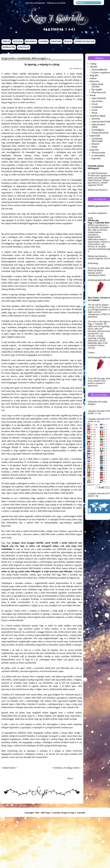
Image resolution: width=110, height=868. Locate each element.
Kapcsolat (24, 47)
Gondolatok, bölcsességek (32, 58)
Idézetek (95, 144)
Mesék (94, 113)
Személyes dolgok (85, 42)
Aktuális (18, 42)
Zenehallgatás (98, 130)
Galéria (43, 42)
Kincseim (96, 119)
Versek (95, 104)
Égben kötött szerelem (97, 85)
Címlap (6, 42)
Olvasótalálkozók (99, 70)
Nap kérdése (97, 101)
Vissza (70, 778)
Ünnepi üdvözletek (100, 133)
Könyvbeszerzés (99, 92)
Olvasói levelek (98, 153)
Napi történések (99, 98)
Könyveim (56, 42)
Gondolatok (97, 107)
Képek (94, 147)
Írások (68, 42)
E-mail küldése (98, 156)
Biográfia (31, 42)
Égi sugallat (97, 89)
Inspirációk (9, 47)
